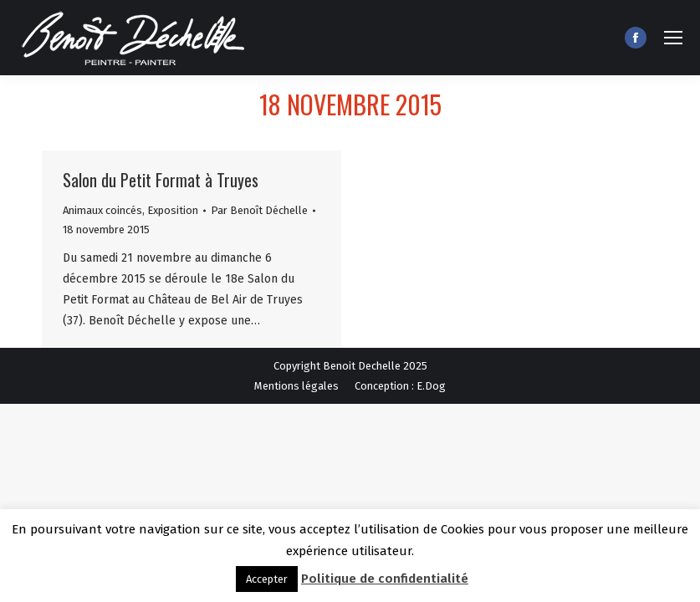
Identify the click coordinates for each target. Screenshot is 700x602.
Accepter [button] (267, 579)
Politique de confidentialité (385, 579)
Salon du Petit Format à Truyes (161, 180)
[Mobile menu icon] (673, 38)
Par (259, 210)
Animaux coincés (102, 210)
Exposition (173, 210)
